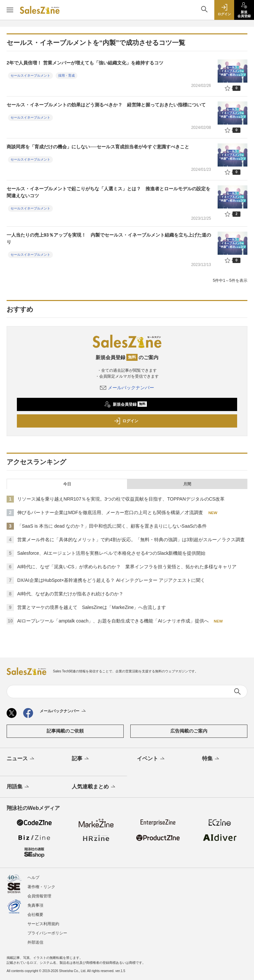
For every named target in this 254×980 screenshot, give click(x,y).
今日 (67, 484)
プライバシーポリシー (47, 933)
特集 (211, 759)
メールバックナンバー (127, 388)
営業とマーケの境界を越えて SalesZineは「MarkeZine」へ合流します (92, 607)
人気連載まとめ (94, 787)
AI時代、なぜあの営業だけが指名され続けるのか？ (70, 594)
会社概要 (35, 915)
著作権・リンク (41, 887)
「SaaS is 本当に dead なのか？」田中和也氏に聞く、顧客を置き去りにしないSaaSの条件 (112, 526)
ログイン (126, 421)
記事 (81, 759)
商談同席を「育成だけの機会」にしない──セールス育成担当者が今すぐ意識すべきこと (98, 147)
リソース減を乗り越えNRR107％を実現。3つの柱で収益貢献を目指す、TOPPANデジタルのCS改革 (121, 499)
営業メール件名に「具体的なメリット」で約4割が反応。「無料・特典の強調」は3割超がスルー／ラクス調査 (131, 540)
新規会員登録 (126, 404)
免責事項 (35, 905)
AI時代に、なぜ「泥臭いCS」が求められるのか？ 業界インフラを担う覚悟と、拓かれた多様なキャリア (127, 567)
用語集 (18, 787)
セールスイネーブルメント (30, 75)
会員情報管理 (39, 896)
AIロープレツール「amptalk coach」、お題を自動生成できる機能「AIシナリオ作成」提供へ (113, 621)
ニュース (21, 759)
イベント (151, 759)
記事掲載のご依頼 (65, 731)
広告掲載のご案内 (189, 731)
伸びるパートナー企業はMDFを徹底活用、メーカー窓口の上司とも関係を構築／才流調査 (110, 512)
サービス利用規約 (43, 924)
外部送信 (35, 942)
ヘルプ (33, 878)
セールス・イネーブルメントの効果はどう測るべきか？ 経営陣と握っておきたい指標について (106, 105)
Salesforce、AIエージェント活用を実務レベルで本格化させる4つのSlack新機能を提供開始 (111, 553)
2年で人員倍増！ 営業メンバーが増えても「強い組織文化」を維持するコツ (85, 63)
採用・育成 (66, 75)
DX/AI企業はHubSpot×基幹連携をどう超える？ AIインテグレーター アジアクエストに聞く (111, 580)
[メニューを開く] (10, 10)
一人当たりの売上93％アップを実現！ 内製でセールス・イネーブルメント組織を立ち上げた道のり (109, 238)
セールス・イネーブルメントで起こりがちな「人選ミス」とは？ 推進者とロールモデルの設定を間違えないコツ (108, 192)
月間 (187, 484)
